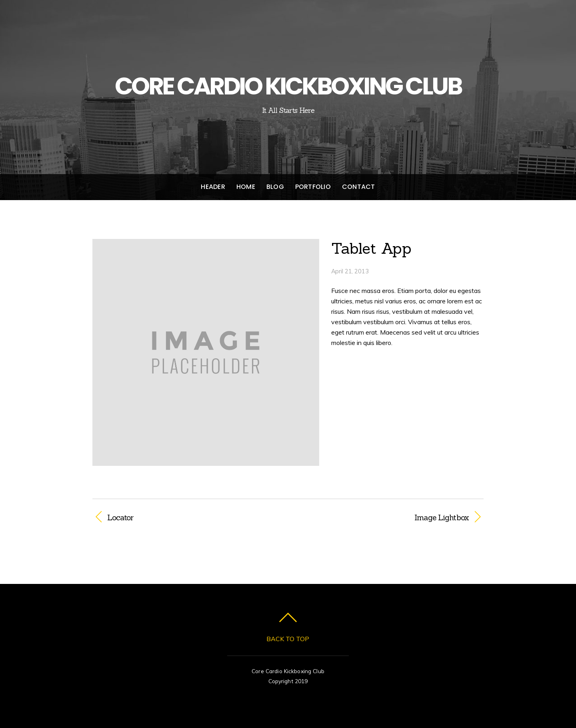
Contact (359, 187)
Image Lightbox (384, 517)
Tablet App (371, 248)
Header (213, 187)
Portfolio (313, 187)
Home (246, 187)
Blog (275, 187)
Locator (120, 517)
